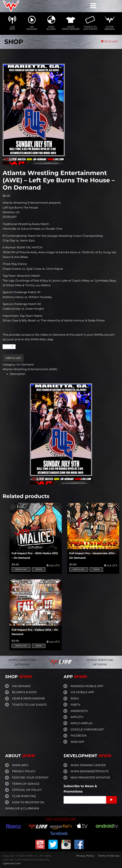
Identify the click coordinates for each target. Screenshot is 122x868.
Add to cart (13, 358)
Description (18, 374)
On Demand (25, 365)
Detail (39, 569)
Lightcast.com (12, 863)
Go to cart (109, 42)
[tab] (64, 374)
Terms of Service (109, 856)
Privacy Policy (85, 856)
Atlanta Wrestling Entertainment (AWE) (30, 369)
